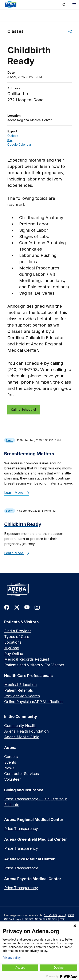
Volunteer (12, 779)
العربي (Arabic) (25, 919)
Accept (20, 968)
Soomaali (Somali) (46, 919)
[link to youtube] (27, 607)
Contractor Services (21, 774)
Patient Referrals (19, 690)
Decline (59, 968)
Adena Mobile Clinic (22, 737)
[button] (64, 5)
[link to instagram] (37, 607)
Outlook (13, 136)
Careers (11, 757)
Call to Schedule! (23, 410)
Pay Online (14, 654)
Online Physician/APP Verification (33, 702)
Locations (13, 642)
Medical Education (20, 685)
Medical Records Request (27, 659)
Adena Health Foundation (26, 731)
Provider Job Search (22, 696)
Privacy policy (11, 958)
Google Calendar (19, 144)
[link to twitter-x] (17, 607)
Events (10, 762)
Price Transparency (21, 829)
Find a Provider (17, 631)
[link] (30, 5)
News (9, 768)
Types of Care (17, 637)
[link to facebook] (7, 607)
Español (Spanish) (55, 915)
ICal (10, 140)
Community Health (20, 726)
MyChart (12, 648)
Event (10, 440)
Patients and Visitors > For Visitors (34, 665)
